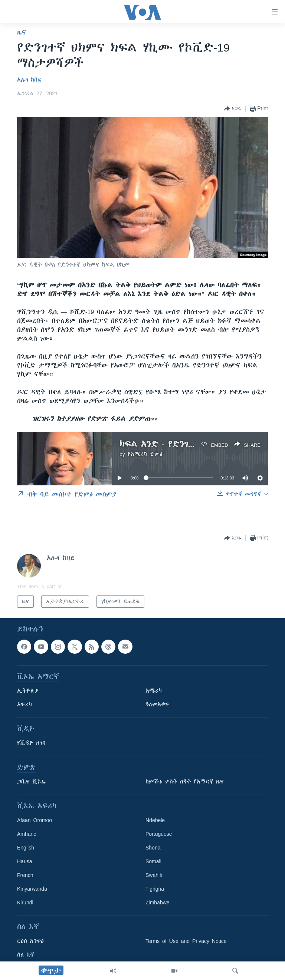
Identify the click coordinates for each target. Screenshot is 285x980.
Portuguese (159, 834)
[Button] (233, 109)
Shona (153, 848)
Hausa (24, 862)
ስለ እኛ (26, 955)
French (25, 875)
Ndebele (155, 821)
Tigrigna (155, 889)
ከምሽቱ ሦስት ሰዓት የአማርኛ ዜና (185, 782)
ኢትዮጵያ (28, 691)
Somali (153, 862)
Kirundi (25, 903)
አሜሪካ (154, 691)
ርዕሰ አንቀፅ (30, 941)
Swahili (154, 875)
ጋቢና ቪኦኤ (31, 782)
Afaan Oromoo (35, 821)
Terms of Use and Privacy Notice (186, 941)
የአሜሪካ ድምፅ (145, 454)
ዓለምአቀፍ (158, 705)
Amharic (27, 834)
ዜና (22, 32)
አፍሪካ (24, 705)
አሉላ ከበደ (29, 80)
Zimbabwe (158, 903)
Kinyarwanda (32, 889)
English (26, 848)
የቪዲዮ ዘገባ (31, 743)
